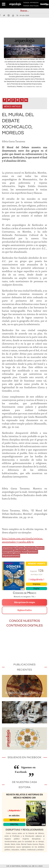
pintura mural (21, 552)
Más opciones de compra (24, 602)
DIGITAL (14, 824)
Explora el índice (24, 610)
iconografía (8, 552)
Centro (21, 548)
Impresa (37, 584)
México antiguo (12, 106)
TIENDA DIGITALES (31, 6)
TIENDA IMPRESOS (31, 3)
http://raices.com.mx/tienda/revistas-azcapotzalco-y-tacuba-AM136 (23, 540)
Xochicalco (30, 548)
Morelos (40, 548)
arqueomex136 (9, 548)
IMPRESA (14, 820)
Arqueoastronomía (11, 556)
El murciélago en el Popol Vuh (24, 693)
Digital (36, 588)
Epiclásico (33, 552)
